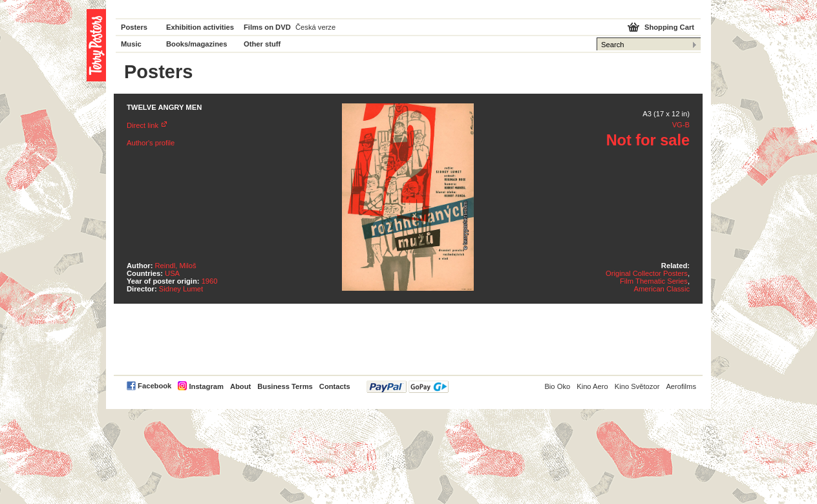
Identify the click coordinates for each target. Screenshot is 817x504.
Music (131, 44)
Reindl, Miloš (176, 266)
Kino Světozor (637, 386)
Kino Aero (592, 386)
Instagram (206, 386)
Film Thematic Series (654, 281)
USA (172, 273)
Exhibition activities (200, 27)
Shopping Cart (669, 27)
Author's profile (151, 143)
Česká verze (315, 27)
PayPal (408, 387)
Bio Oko (557, 386)
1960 (210, 281)
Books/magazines (197, 44)
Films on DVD (267, 27)
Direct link (143, 125)
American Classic (662, 289)
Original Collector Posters (647, 273)
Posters (134, 27)
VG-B (681, 125)
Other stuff (262, 44)
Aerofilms (681, 386)
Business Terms (285, 386)
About (240, 386)
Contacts (335, 386)
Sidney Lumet (181, 289)
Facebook (154, 386)
